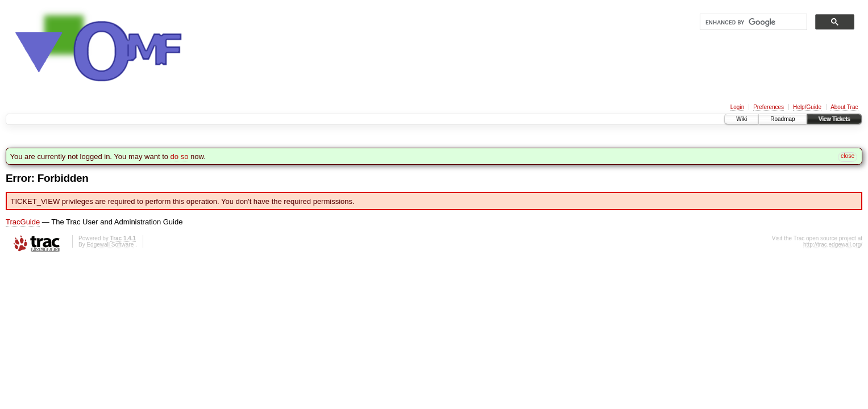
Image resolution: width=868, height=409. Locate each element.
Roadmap (782, 119)
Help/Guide (807, 107)
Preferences (769, 107)
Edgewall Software (110, 245)
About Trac (844, 107)
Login (737, 107)
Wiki (742, 119)
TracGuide (23, 222)
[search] (752, 22)
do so (180, 156)
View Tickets (834, 119)
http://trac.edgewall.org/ (833, 245)
